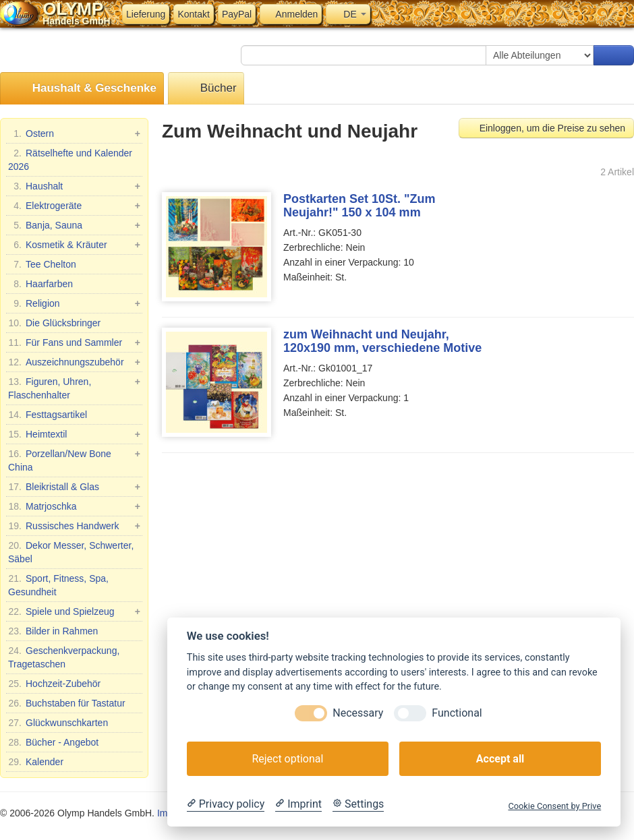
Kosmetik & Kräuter (74, 245)
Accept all (500, 759)
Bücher (206, 89)
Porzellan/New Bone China (74, 460)
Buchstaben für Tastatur (67, 703)
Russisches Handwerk (74, 526)
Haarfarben (40, 284)
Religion (74, 303)
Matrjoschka (74, 506)
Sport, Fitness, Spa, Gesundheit (58, 584)
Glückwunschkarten (58, 723)
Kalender (36, 762)
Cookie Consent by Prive (554, 806)
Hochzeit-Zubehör (54, 684)
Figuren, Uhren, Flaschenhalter (74, 388)
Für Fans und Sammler (74, 342)
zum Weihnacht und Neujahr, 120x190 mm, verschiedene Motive (382, 341)
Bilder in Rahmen (53, 631)
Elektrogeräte (74, 206)
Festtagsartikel (48, 415)
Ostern (74, 133)
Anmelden (291, 14)
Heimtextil (74, 434)
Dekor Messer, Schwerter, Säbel (71, 551)
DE (348, 14)
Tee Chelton (42, 264)
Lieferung (146, 14)
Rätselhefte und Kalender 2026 (70, 159)
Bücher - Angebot (53, 742)
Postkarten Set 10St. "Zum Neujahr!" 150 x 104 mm (359, 206)
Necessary (358, 713)
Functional (457, 713)
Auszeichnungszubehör (74, 362)
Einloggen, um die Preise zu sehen (546, 128)
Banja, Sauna (74, 225)
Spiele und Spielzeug (74, 611)
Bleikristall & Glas (74, 487)
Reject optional (287, 759)
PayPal (237, 14)
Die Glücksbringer (54, 323)
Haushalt (74, 186)
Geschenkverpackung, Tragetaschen (64, 657)
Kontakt (193, 14)
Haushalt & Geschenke (82, 89)
